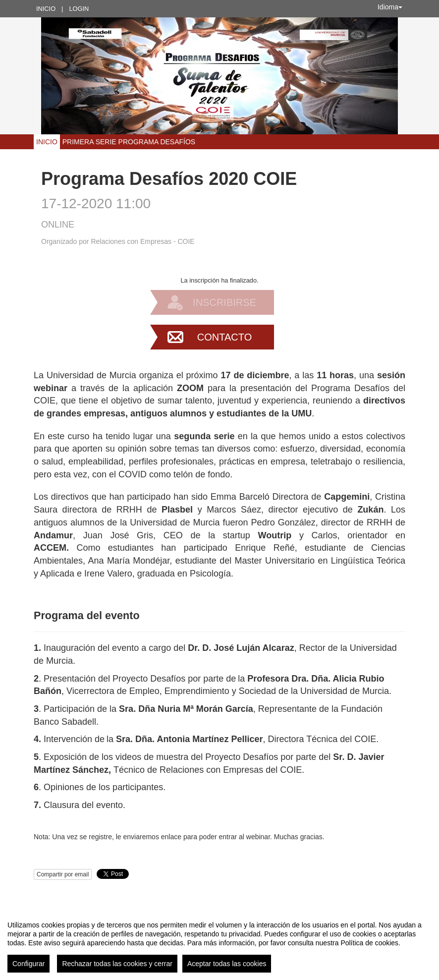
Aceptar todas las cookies (227, 964)
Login (79, 9)
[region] (219, 943)
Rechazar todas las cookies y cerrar (117, 964)
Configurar (28, 964)
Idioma (390, 7)
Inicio (46, 9)
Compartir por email (63, 874)
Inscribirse (224, 302)
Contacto (224, 337)
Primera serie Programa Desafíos (129, 142)
